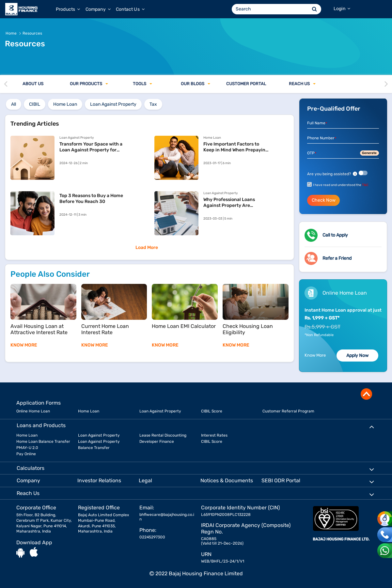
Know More (315, 355)
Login (342, 9)
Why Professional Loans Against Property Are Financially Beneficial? (229, 203)
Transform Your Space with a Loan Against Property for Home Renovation (91, 147)
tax (153, 104)
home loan (65, 104)
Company (98, 9)
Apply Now (357, 356)
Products (68, 9)
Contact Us (130, 9)
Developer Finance (157, 441)
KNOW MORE (24, 345)
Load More (147, 248)
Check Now (324, 200)
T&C (365, 185)
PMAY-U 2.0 (27, 448)
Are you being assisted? (332, 174)
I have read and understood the (341, 185)
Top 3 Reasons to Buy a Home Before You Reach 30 (91, 199)
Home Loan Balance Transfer (43, 441)
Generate (369, 153)
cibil (35, 104)
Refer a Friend (337, 258)
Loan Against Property (160, 411)
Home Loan (89, 411)
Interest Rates (214, 435)
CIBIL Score (212, 411)
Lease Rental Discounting (163, 435)
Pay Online (26, 454)
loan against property (113, 104)
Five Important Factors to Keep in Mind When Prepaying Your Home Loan (236, 147)
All (14, 104)
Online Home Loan (33, 411)
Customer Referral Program (288, 411)
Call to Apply (335, 235)
